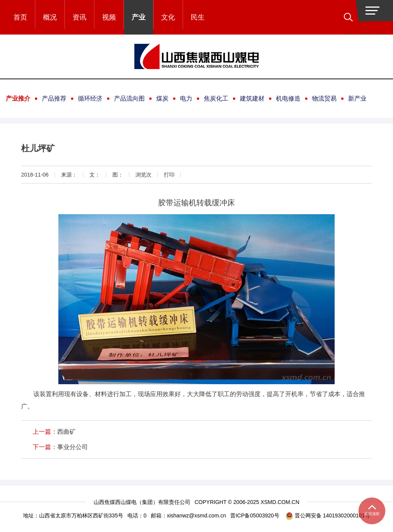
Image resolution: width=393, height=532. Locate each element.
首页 (20, 17)
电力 (186, 98)
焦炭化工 (216, 98)
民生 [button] (198, 17)
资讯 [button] (79, 17)
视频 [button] (109, 17)
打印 (169, 175)
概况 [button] (50, 17)
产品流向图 (129, 98)
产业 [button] (139, 17)
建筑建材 (252, 98)
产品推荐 (54, 98)
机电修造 (288, 98)
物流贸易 (324, 98)
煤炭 (162, 98)
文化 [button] (168, 17)
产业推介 (18, 98)
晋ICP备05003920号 (255, 515)
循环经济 (90, 98)
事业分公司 (73, 447)
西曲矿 (66, 432)
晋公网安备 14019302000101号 (328, 516)
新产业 (357, 98)
